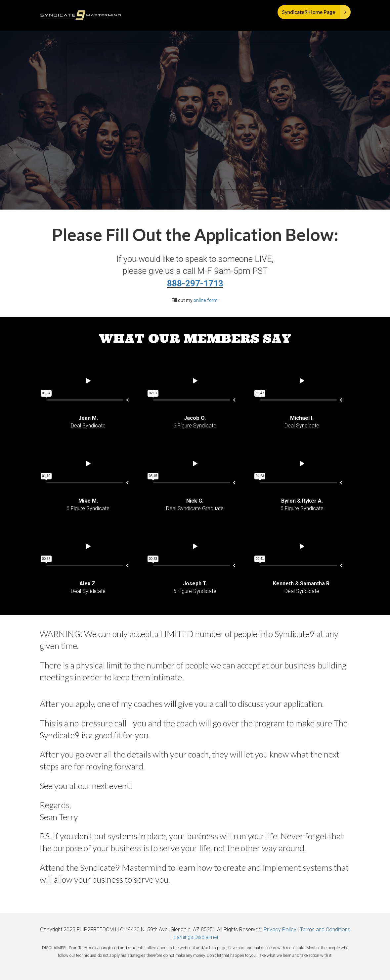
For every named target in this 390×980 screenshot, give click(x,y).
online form (206, 300)
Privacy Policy (280, 930)
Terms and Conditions (325, 930)
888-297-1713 (195, 283)
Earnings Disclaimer (196, 937)
